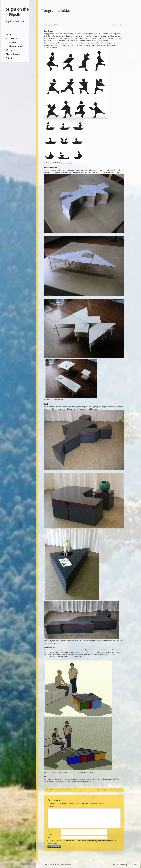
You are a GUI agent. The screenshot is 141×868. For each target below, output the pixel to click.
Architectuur (11, 38)
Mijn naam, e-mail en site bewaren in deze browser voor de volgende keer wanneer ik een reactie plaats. (82, 842)
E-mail (50, 834)
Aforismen (11, 50)
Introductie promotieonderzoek (58, 790)
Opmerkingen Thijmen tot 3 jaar (110, 790)
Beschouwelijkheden (15, 46)
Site (49, 838)
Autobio (9, 58)
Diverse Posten (13, 54)
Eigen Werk (11, 42)
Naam (50, 830)
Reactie (51, 807)
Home (9, 34)
